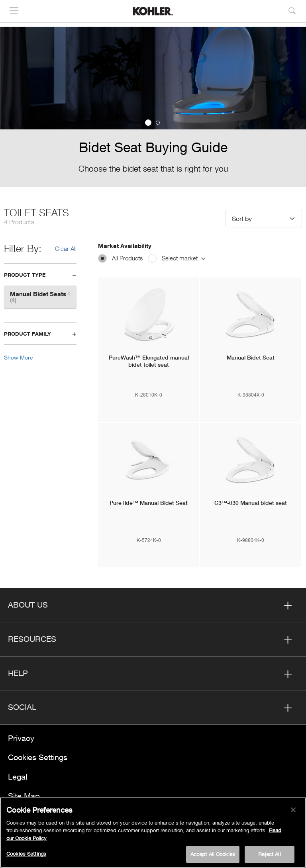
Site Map (24, 796)
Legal (18, 777)
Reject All (269, 854)
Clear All (66, 248)
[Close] (293, 810)
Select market (183, 258)
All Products (127, 258)
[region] (153, 833)
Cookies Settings (38, 757)
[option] (153, 107)
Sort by (242, 218)
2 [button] (158, 123)
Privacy (21, 738)
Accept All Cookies (213, 854)
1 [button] (148, 123)
